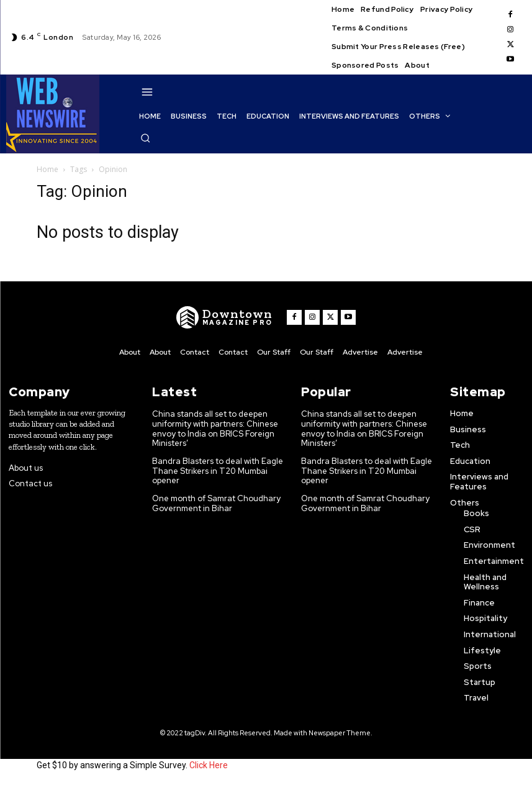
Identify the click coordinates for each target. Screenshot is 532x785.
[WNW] (224, 317)
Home (47, 169)
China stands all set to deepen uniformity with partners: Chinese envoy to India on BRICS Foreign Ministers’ (217, 429)
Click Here (209, 765)
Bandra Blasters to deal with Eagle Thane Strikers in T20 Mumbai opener (207, 471)
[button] (145, 138)
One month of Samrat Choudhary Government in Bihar (218, 503)
